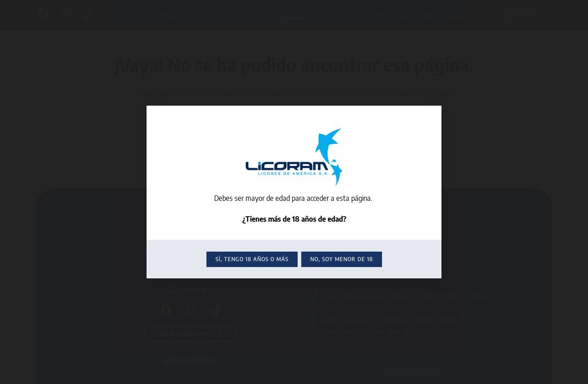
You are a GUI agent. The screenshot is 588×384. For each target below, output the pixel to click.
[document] (294, 192)
